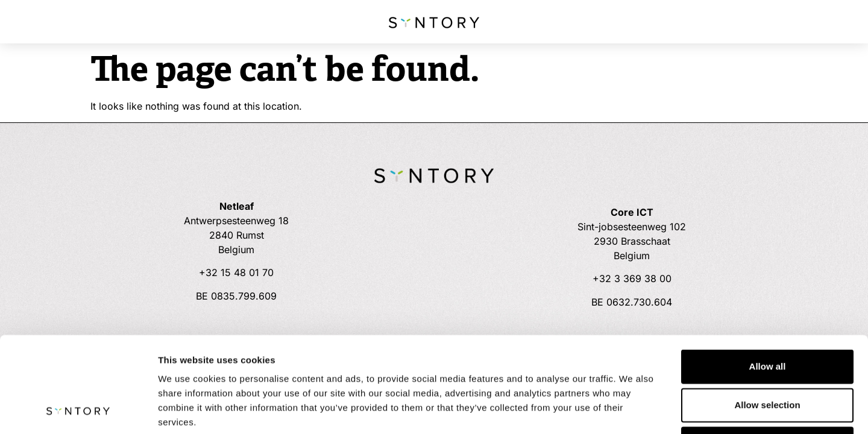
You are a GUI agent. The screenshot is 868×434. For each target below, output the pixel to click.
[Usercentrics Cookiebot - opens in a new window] (78, 410)
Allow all (768, 276)
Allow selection (767, 315)
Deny (768, 354)
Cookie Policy (384, 361)
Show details (633, 410)
